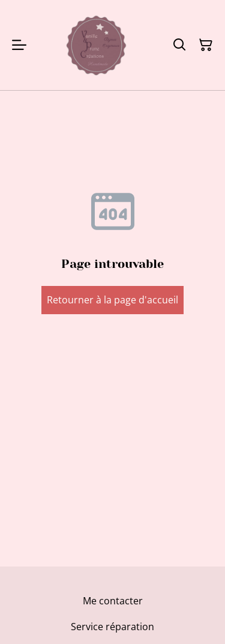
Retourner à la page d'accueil (112, 300)
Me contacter (113, 601)
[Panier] (206, 45)
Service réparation (112, 627)
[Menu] (19, 45)
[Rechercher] (179, 45)
